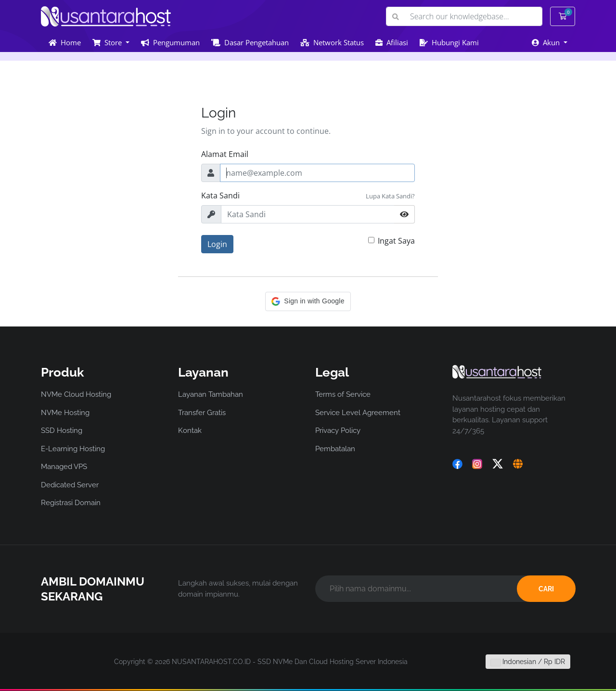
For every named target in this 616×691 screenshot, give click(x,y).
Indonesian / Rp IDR (528, 662)
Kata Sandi (220, 196)
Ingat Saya (396, 241)
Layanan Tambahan (211, 394)
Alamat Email (225, 154)
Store (108, 42)
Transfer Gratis (202, 413)
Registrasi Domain (71, 503)
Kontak (190, 430)
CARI (546, 589)
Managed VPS (64, 467)
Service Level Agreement (358, 413)
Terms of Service (343, 394)
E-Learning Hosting (73, 449)
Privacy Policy (338, 430)
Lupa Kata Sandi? (390, 196)
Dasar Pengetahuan (250, 42)
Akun (547, 42)
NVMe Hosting (65, 413)
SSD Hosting (62, 430)
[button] (308, 301)
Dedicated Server (70, 485)
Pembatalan (335, 449)
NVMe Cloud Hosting (76, 394)
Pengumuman (170, 42)
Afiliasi (392, 42)
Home (65, 42)
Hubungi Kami (449, 42)
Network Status (332, 42)
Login (217, 244)
